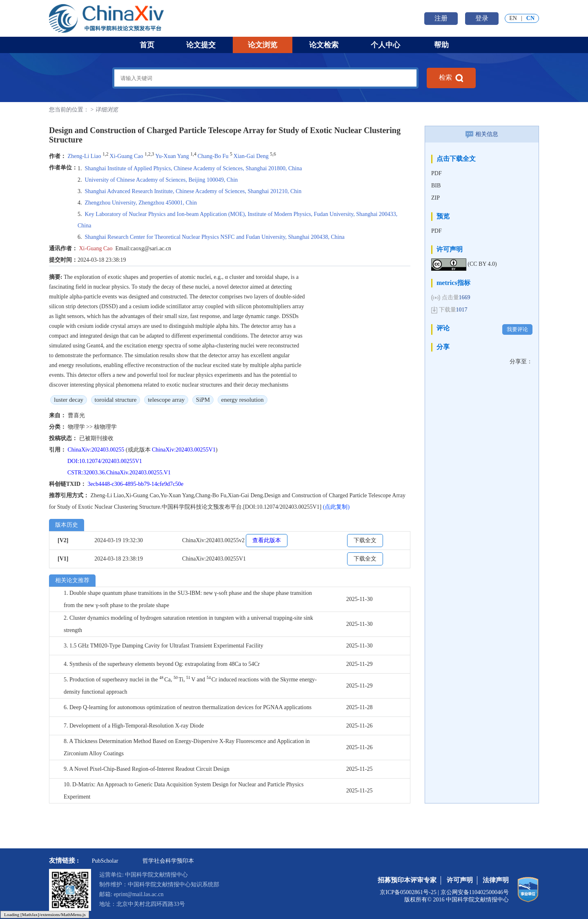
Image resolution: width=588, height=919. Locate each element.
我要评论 (517, 329)
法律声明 (496, 880)
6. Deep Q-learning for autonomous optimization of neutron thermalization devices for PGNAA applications (188, 707)
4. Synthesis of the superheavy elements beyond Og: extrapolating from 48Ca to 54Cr (162, 664)
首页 (147, 45)
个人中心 (385, 45)
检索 (451, 78)
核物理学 (105, 427)
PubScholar (105, 861)
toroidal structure (116, 400)
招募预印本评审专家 (407, 880)
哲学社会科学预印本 (168, 861)
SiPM (203, 400)
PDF (437, 173)
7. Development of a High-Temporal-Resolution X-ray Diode (134, 726)
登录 (482, 18)
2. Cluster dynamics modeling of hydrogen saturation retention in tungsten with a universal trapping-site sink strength (188, 624)
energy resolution (243, 400)
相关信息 (482, 134)
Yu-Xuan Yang (172, 156)
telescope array (166, 400)
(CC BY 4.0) (482, 264)
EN (513, 18)
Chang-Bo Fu (213, 156)
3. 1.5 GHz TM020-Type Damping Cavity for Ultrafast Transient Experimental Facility (164, 646)
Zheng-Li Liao (85, 156)
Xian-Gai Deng (251, 156)
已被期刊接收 (96, 438)
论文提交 (201, 45)
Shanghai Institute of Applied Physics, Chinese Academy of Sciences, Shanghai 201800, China (194, 168)
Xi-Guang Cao (127, 156)
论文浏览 (263, 45)
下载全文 (365, 540)
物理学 (77, 427)
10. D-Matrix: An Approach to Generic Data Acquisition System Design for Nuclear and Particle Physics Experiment (184, 791)
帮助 (441, 45)
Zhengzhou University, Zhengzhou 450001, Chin (141, 203)
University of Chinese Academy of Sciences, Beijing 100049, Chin (161, 180)
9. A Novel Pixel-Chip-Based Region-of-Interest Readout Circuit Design (147, 769)
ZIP (435, 198)
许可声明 (460, 880)
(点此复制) (336, 507)
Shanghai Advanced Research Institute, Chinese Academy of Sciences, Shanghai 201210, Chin (193, 191)
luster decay (69, 400)
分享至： (521, 362)
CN (530, 18)
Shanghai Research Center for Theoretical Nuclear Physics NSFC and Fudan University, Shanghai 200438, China (215, 237)
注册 (441, 18)
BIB (436, 186)
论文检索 (324, 45)
